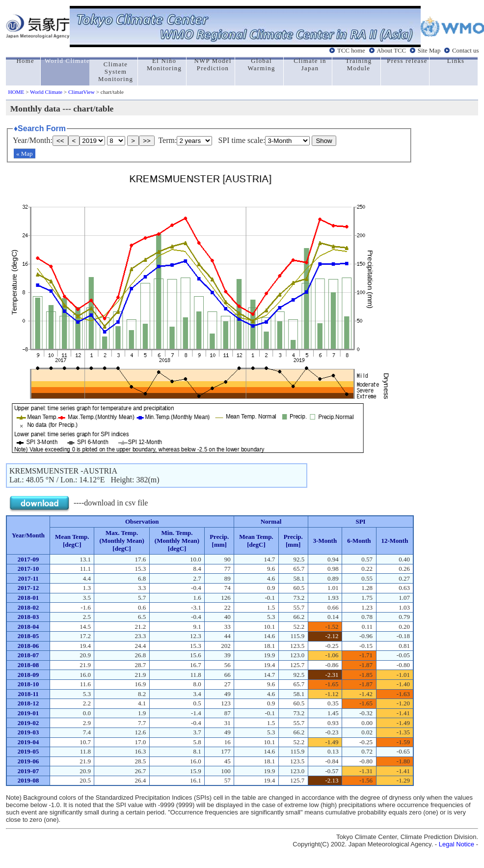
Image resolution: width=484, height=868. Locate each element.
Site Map (429, 51)
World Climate (46, 92)
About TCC (391, 51)
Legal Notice (457, 844)
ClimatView (81, 92)
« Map (25, 154)
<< (60, 141)
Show (324, 141)
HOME (16, 92)
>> (147, 141)
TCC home (351, 51)
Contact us (465, 51)
